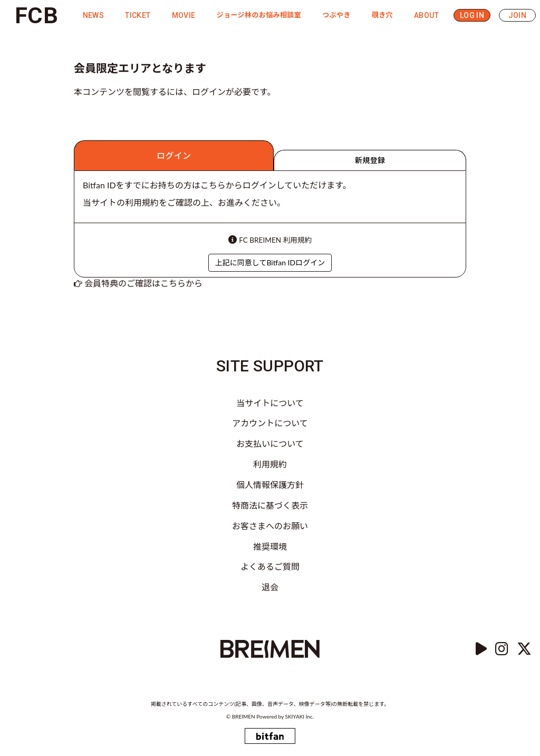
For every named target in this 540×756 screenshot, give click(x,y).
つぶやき (336, 15)
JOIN (518, 15)
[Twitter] (524, 649)
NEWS (94, 15)
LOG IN (472, 15)
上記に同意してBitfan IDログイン (270, 262)
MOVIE (184, 15)
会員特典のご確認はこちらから (143, 283)
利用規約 (270, 464)
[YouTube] (481, 649)
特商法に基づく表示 (270, 505)
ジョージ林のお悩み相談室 (259, 15)
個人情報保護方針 (270, 485)
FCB (36, 15)
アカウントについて (270, 423)
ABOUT (426, 15)
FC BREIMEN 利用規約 (275, 240)
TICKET (138, 15)
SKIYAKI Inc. (300, 716)
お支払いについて (270, 443)
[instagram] (502, 649)
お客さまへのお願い (270, 526)
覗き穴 (382, 15)
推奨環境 (270, 546)
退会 (270, 587)
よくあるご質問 (270, 566)
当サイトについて (270, 403)
